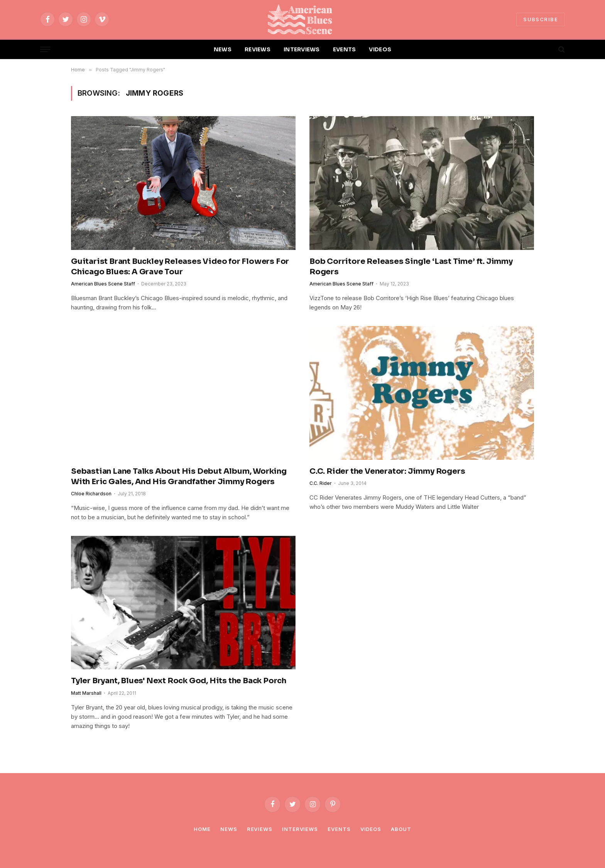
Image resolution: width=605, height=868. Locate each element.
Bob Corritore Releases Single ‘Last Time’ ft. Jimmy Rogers (411, 267)
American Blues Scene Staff (103, 284)
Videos (371, 829)
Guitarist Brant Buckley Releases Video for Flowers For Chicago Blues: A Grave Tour (180, 267)
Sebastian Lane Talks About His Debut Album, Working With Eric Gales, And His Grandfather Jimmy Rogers (179, 476)
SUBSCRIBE (541, 19)
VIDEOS (380, 49)
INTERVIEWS (302, 49)
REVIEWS (258, 49)
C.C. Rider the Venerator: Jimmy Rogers (387, 471)
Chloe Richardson (91, 494)
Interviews (300, 829)
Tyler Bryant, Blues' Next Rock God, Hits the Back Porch (179, 681)
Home (202, 829)
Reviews (260, 829)
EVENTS (345, 49)
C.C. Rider (321, 483)
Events (339, 829)
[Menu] (45, 50)
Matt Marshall (86, 693)
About (401, 829)
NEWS (223, 49)
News (229, 829)
